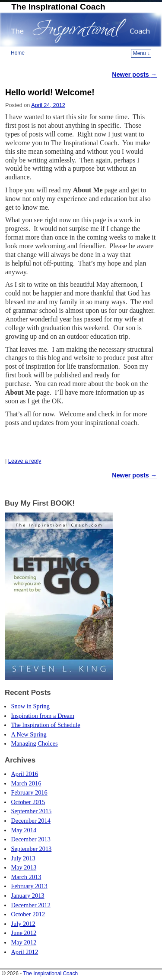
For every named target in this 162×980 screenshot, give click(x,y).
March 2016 (26, 783)
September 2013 (31, 849)
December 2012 (31, 905)
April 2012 (24, 952)
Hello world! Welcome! (50, 92)
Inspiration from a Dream (43, 716)
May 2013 (24, 867)
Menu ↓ (141, 53)
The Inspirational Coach (58, 7)
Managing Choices (34, 743)
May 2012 (24, 942)
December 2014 (31, 821)
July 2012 (23, 924)
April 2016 (24, 774)
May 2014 (24, 830)
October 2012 (28, 914)
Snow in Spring (30, 706)
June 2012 (24, 933)
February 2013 (29, 886)
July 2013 (23, 858)
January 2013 (27, 896)
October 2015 (28, 802)
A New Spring (29, 734)
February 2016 (29, 792)
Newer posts (134, 75)
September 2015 (31, 811)
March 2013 (26, 877)
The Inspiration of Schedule (45, 725)
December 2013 (31, 839)
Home (18, 53)
